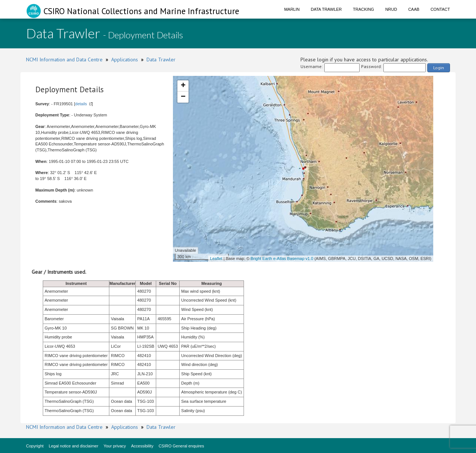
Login (439, 68)
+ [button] (183, 86)
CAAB (414, 9)
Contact (440, 9)
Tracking (364, 9)
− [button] (183, 97)
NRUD (391, 9)
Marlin (292, 9)
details (81, 104)
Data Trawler (326, 9)
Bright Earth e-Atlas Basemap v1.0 (282, 258)
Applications (125, 60)
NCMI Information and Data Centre (64, 60)
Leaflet (216, 258)
